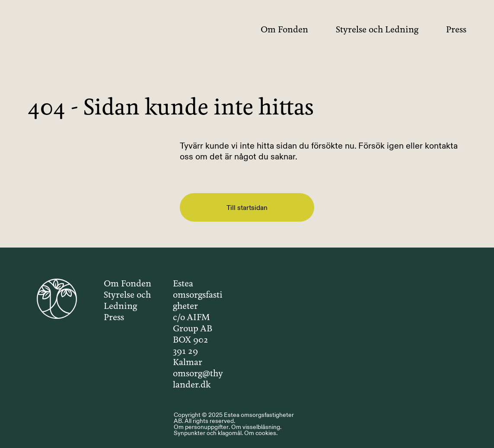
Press (456, 30)
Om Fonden (284, 30)
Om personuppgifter (201, 427)
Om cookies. (261, 433)
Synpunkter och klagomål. (208, 433)
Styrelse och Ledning (377, 30)
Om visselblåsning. (256, 427)
